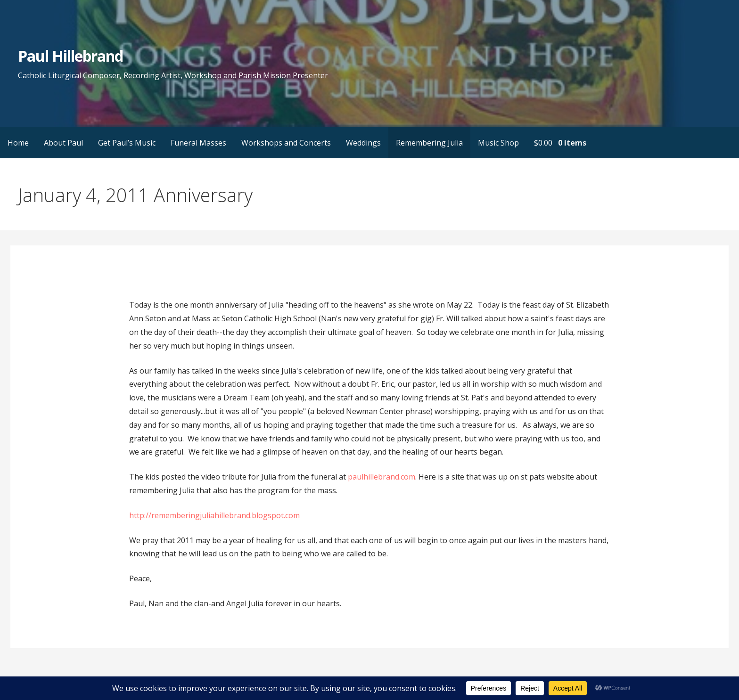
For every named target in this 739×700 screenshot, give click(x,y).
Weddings (363, 143)
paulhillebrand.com (382, 477)
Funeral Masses (198, 143)
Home (18, 143)
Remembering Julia (429, 143)
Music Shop (498, 143)
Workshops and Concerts (286, 143)
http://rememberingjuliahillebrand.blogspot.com (214, 515)
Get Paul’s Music (127, 143)
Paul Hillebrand (71, 56)
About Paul (63, 143)
